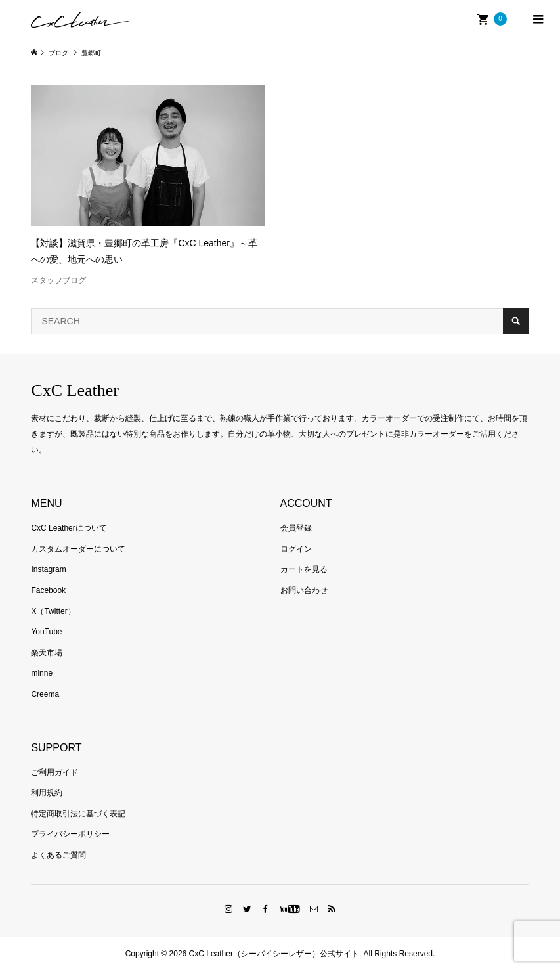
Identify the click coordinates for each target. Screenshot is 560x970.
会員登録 (296, 528)
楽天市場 (47, 653)
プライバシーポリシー (70, 834)
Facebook (48, 590)
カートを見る (304, 569)
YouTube (46, 632)
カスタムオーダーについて (78, 549)
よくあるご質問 (58, 855)
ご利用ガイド (54, 772)
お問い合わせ (304, 590)
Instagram (48, 569)
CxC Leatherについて (69, 528)
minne (42, 673)
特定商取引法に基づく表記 (78, 814)
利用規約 (47, 793)
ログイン (296, 549)
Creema (45, 694)
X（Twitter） (53, 611)
